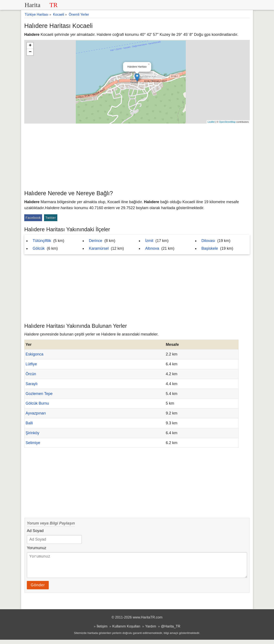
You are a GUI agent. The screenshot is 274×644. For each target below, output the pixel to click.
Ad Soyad (35, 531)
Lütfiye (31, 364)
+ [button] (30, 46)
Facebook (33, 218)
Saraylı (32, 384)
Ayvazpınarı (36, 413)
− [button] (30, 52)
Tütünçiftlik (42, 241)
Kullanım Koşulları (126, 630)
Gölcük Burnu (37, 403)
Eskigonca (34, 354)
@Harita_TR (171, 630)
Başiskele (210, 248)
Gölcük (39, 248)
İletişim (102, 630)
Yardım (151, 630)
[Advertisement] (137, 156)
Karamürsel (99, 248)
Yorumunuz (37, 548)
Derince (96, 241)
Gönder (38, 589)
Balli (29, 423)
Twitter (51, 218)
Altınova (152, 248)
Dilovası (208, 241)
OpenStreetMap (227, 122)
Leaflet (211, 122)
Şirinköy (32, 433)
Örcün (31, 374)
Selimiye (33, 443)
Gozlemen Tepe (39, 394)
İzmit (149, 241)
